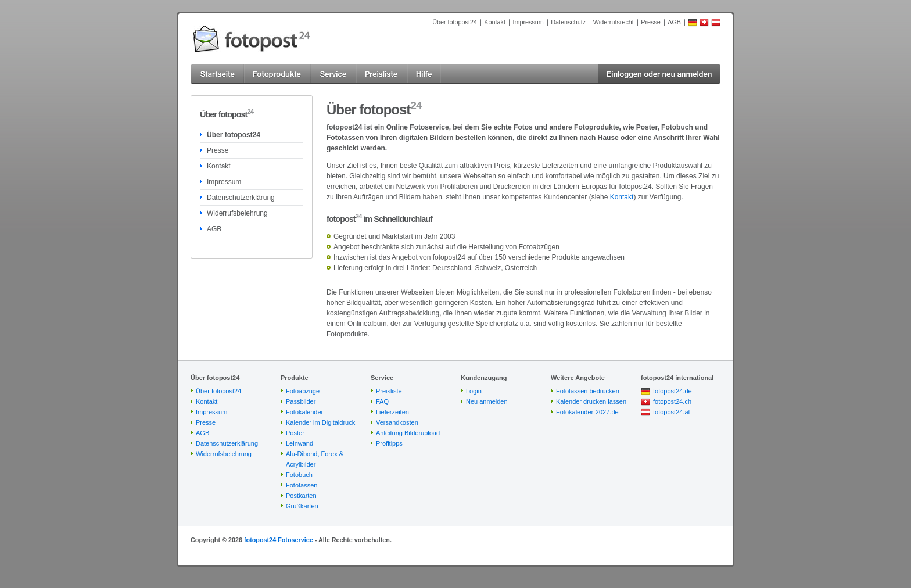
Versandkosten (397, 422)
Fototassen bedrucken (588, 391)
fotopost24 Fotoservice (279, 540)
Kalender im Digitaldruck (320, 422)
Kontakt (495, 22)
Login (474, 391)
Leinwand (300, 443)
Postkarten (301, 496)
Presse (651, 22)
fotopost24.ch (672, 401)
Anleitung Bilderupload (408, 433)
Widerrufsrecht (614, 22)
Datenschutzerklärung (241, 198)
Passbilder (301, 401)
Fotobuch (299, 475)
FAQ (382, 401)
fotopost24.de (673, 391)
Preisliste (389, 391)
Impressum (528, 22)
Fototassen (302, 485)
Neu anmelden (487, 401)
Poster (295, 433)
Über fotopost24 (455, 22)
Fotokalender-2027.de (587, 412)
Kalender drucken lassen (591, 401)
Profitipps (389, 443)
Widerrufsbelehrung (237, 213)
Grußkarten (302, 506)
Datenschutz (568, 22)
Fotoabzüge (303, 391)
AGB (674, 22)
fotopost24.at (672, 412)
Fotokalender (304, 412)
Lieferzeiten (392, 412)
